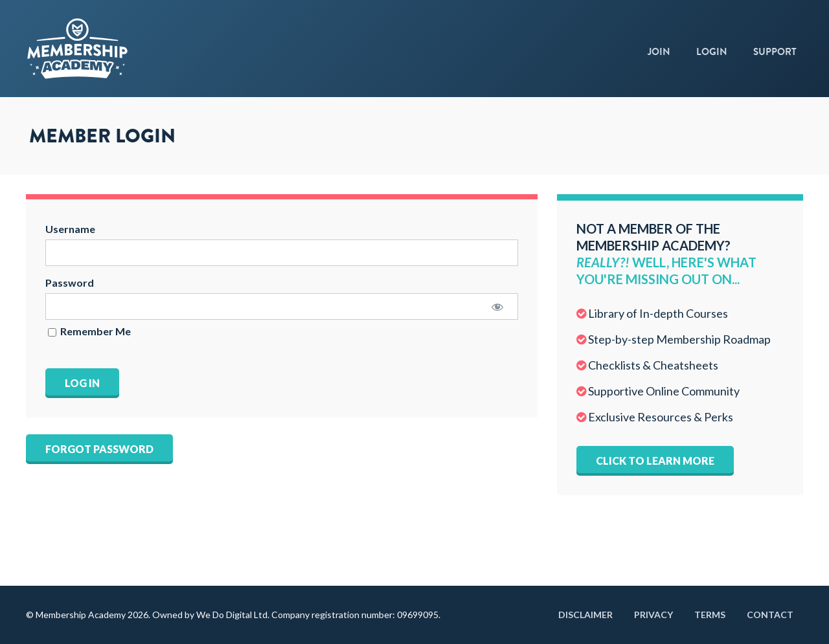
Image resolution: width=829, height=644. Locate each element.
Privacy (653, 615)
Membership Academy (117, 49)
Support (775, 52)
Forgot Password (99, 449)
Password (70, 283)
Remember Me (89, 332)
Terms (710, 615)
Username (70, 229)
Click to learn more (655, 461)
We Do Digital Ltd (232, 615)
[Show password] (497, 306)
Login (712, 52)
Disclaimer (585, 615)
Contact (770, 615)
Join (659, 52)
